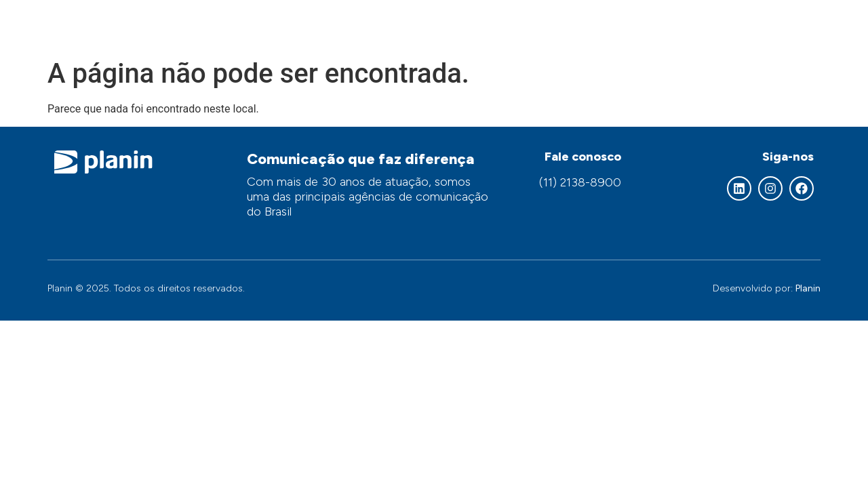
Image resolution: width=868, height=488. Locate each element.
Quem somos (396, 26)
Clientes (715, 25)
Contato (785, 25)
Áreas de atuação (621, 25)
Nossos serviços (507, 25)
